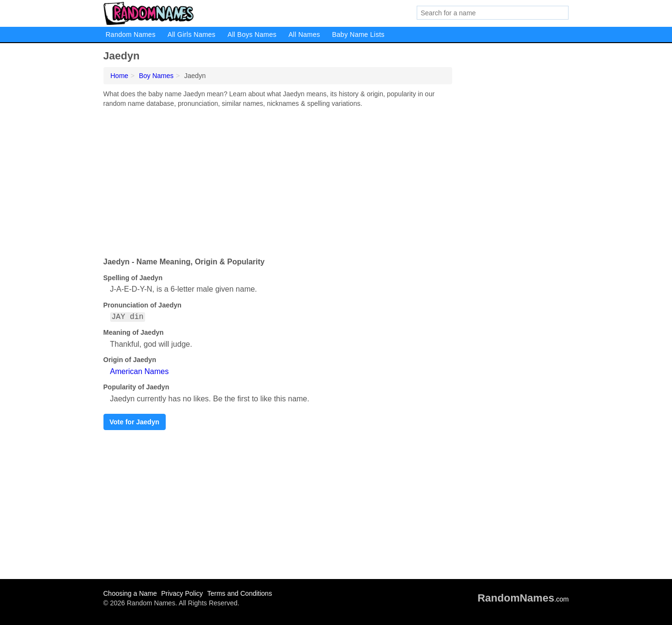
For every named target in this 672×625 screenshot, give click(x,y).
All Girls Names (192, 34)
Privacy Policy (182, 593)
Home (120, 76)
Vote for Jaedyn (135, 422)
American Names (140, 371)
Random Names (131, 34)
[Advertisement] (278, 180)
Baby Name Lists (358, 34)
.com (523, 599)
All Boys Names (252, 34)
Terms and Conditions (239, 593)
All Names (304, 34)
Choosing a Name (130, 593)
